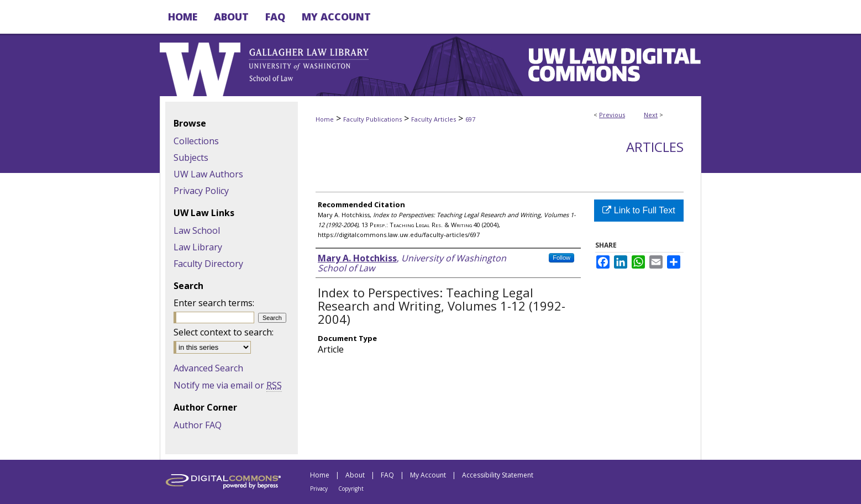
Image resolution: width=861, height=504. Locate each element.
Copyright (351, 489)
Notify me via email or (228, 385)
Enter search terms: (214, 303)
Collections (196, 141)
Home (325, 119)
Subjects (191, 158)
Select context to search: (224, 332)
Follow (561, 258)
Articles (655, 147)
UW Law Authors (208, 174)
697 (470, 119)
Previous (612, 115)
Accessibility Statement (498, 475)
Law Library (198, 247)
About (355, 475)
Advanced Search (208, 368)
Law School (197, 230)
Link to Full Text (639, 210)
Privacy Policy (201, 191)
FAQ (387, 475)
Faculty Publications (372, 119)
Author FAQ (198, 425)
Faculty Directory (208, 264)
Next (651, 115)
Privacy (319, 489)
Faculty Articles (434, 119)
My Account (428, 475)
